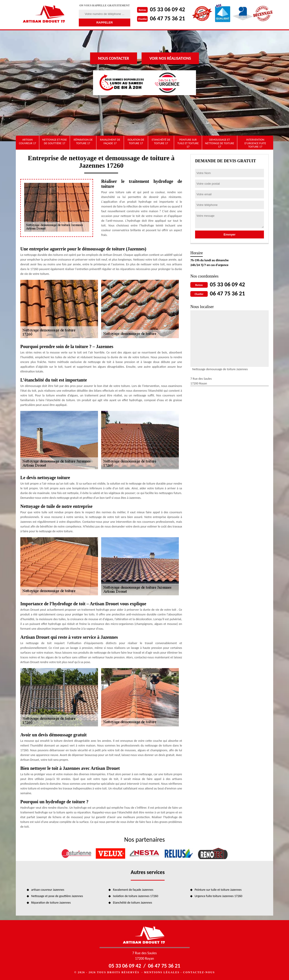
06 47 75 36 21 (167, 18)
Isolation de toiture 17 (136, 141)
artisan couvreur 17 (28, 141)
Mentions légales (162, 972)
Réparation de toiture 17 (83, 141)
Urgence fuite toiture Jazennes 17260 (218, 896)
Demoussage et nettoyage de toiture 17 (220, 143)
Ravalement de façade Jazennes (133, 890)
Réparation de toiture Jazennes (51, 903)
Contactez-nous (199, 972)
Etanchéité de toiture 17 (161, 141)
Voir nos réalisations (170, 58)
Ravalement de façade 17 (110, 141)
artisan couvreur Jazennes (48, 890)
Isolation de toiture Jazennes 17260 (136, 896)
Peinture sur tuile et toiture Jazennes (218, 890)
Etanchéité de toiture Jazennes (132, 903)
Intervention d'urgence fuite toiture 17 (255, 143)
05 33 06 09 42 (167, 9)
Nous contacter (113, 58)
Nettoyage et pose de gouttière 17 (55, 141)
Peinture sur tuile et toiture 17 (188, 143)
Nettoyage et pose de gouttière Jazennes (57, 896)
